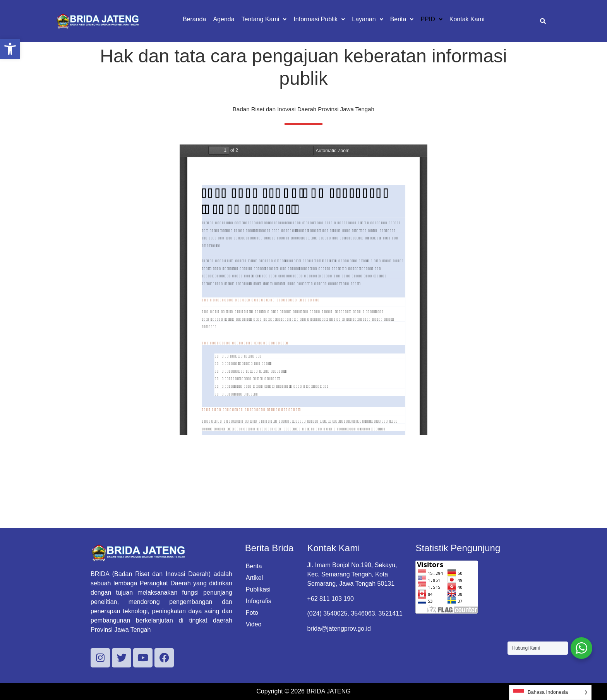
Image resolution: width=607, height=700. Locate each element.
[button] (10, 49)
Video (254, 624)
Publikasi (258, 589)
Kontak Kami (467, 19)
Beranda (195, 19)
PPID (431, 19)
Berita (402, 19)
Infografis (259, 601)
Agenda (224, 19)
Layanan (367, 19)
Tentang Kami (264, 19)
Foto (252, 613)
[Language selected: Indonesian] (550, 692)
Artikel (254, 578)
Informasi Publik (319, 19)
